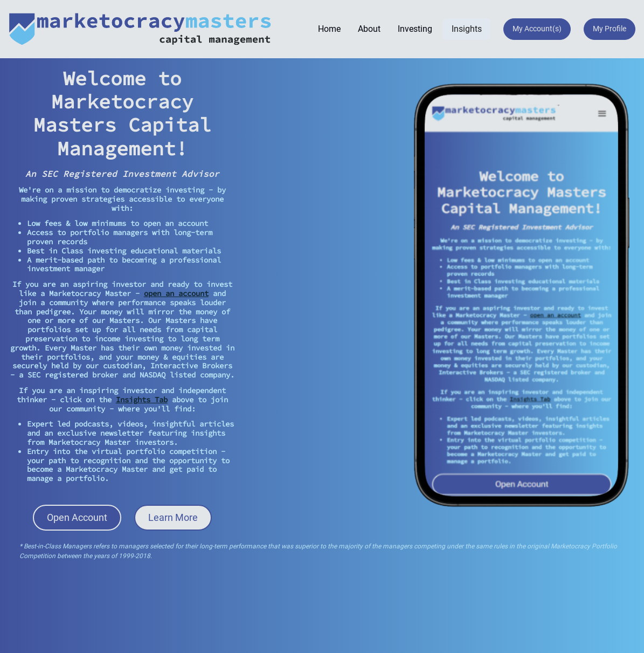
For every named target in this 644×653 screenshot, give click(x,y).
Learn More (173, 517)
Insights (467, 29)
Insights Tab (142, 400)
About (369, 29)
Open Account (77, 517)
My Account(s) (537, 29)
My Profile (610, 29)
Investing (415, 29)
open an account (176, 293)
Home (329, 29)
